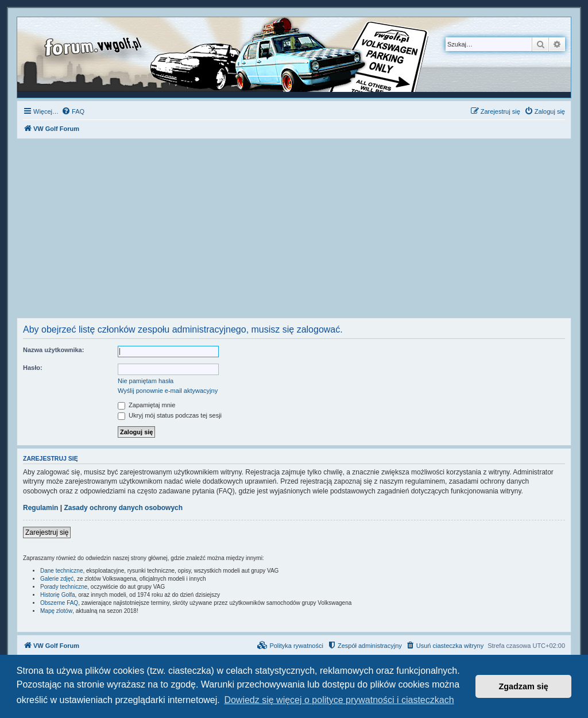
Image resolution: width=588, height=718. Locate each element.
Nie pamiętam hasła (146, 381)
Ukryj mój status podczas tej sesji (170, 415)
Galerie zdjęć (57, 579)
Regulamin (40, 508)
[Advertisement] (294, 231)
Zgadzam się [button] (524, 686)
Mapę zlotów (56, 611)
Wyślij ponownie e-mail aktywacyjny (168, 391)
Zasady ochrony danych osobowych (123, 508)
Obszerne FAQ (59, 603)
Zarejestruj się (47, 532)
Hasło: (33, 368)
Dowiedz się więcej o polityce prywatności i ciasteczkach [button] (339, 700)
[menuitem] (73, 111)
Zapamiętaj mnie (146, 405)
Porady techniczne (64, 587)
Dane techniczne (62, 571)
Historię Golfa (58, 595)
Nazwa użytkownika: (53, 350)
